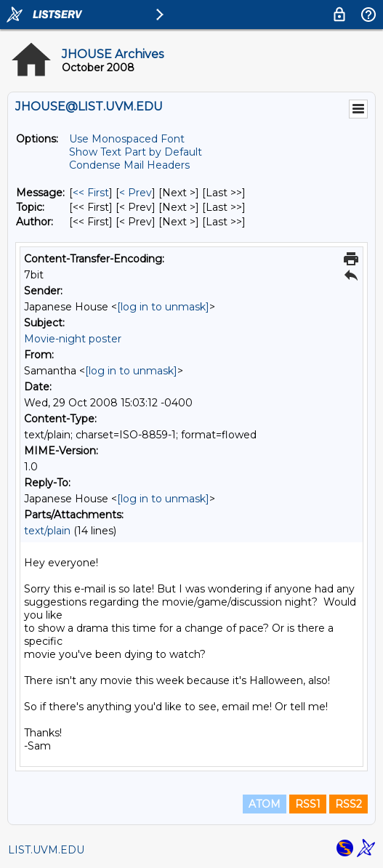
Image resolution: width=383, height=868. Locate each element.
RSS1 (308, 804)
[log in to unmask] (163, 307)
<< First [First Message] (91, 193)
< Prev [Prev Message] (136, 193)
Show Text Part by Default (136, 152)
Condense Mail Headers (129, 165)
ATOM (265, 804)
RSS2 (348, 804)
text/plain (47, 531)
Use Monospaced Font (127, 139)
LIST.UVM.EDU (46, 850)
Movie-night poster (73, 339)
